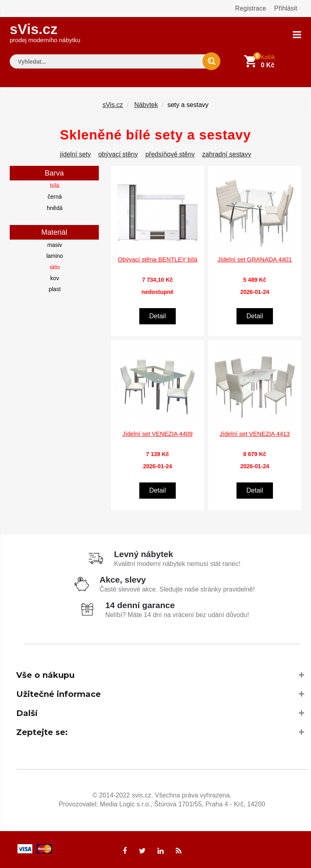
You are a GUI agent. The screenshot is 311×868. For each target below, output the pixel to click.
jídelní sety (75, 154)
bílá (55, 186)
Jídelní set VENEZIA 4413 (255, 434)
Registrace (251, 8)
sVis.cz (45, 32)
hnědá (55, 208)
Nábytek (146, 105)
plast (55, 289)
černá (54, 197)
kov (55, 278)
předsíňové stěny (170, 154)
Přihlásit (286, 8)
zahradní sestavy (227, 154)
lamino (54, 256)
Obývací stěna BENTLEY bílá (158, 259)
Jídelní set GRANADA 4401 (255, 259)
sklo (55, 267)
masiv (55, 245)
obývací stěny (118, 154)
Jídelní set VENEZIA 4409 (157, 434)
